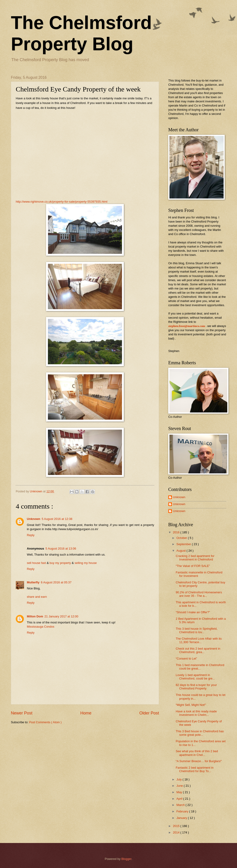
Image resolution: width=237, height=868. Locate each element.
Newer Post (22, 713)
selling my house (86, 563)
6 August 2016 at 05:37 (56, 582)
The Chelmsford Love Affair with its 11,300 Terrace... (199, 640)
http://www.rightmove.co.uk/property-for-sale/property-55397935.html (62, 202)
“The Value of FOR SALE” (193, 566)
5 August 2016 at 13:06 (61, 549)
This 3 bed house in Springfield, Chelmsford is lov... (196, 630)
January (182, 818)
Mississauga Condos (41, 627)
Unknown (34, 519)
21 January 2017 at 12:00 (61, 616)
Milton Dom (35, 616)
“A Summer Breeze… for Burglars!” (199, 761)
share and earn (37, 597)
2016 (177, 532)
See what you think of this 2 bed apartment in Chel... (197, 753)
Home (86, 713)
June (180, 786)
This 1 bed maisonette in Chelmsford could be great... (200, 667)
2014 (177, 832)
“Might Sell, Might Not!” (191, 705)
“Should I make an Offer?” (193, 612)
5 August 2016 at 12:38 (57, 519)
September (184, 544)
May (180, 792)
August (181, 551)
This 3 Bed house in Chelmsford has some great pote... (200, 733)
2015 (177, 826)
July (179, 779)
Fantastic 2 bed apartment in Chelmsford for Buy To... (195, 769)
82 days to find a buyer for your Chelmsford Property (196, 687)
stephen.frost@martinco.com (187, 326)
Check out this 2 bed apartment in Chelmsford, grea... (198, 650)
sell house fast (36, 563)
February (183, 811)
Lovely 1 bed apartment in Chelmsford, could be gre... (195, 677)
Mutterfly (33, 582)
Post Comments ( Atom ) (45, 722)
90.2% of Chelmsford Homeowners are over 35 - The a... (199, 594)
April (180, 799)
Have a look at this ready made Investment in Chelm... (196, 713)
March (181, 805)
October (182, 538)
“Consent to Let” (186, 659)
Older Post (149, 713)
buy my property (60, 563)
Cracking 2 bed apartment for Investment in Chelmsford (195, 558)
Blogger (126, 859)
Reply (31, 535)
